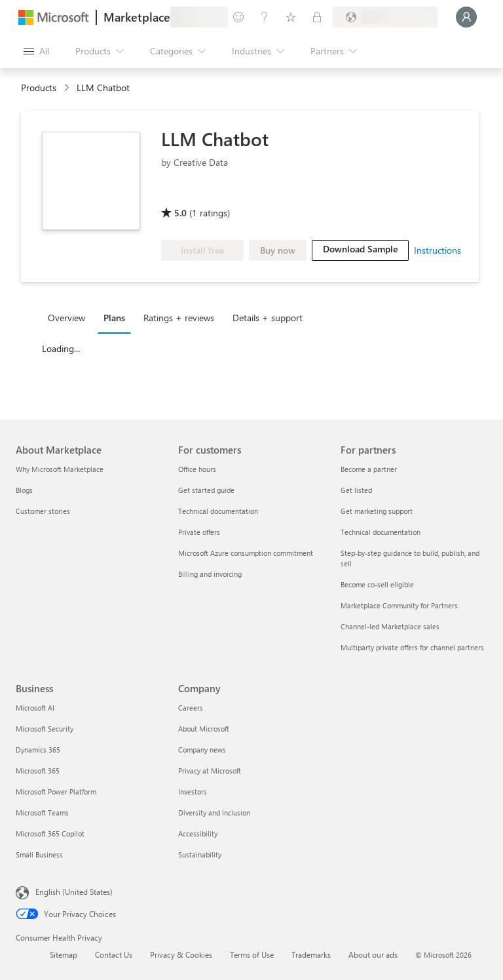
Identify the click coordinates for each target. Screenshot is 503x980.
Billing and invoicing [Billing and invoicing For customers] (210, 574)
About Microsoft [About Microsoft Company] (204, 729)
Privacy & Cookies (181, 954)
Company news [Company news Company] (202, 750)
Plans (114, 318)
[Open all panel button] (36, 51)
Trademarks (311, 954)
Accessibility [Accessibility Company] (198, 833)
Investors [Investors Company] (193, 792)
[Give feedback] (238, 17)
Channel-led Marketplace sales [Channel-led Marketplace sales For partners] (390, 626)
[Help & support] (265, 17)
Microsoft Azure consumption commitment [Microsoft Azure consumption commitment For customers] (246, 553)
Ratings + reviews (179, 318)
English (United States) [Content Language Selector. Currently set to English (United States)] (74, 892)
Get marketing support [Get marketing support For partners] (377, 511)
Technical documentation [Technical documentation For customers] (218, 511)
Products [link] (39, 88)
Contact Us (114, 954)
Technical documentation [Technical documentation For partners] (381, 532)
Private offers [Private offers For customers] (199, 532)
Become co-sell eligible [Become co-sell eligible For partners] (377, 584)
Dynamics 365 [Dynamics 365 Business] (38, 750)
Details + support (268, 318)
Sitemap (64, 954)
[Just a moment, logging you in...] (466, 17)
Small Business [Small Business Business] (39, 854)
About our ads (373, 954)
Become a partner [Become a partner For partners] (369, 469)
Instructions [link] (438, 250)
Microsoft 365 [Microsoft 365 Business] (38, 771)
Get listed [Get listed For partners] (356, 490)
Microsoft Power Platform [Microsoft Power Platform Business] (56, 792)
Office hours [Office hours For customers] (197, 469)
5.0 (180, 213)
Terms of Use (252, 954)
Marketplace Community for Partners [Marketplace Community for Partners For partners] (399, 605)
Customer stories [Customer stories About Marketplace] (43, 511)
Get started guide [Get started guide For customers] (206, 490)
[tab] (70, 317)
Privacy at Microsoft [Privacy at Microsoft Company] (210, 771)
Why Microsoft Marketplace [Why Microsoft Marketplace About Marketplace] (60, 469)
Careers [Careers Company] (191, 708)
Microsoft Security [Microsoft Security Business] (45, 729)
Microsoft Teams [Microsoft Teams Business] (42, 813)
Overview (66, 318)
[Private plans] (317, 17)
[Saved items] (291, 17)
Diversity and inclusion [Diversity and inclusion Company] (214, 813)
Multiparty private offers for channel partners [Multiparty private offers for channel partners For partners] (412, 647)
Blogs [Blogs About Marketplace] (24, 490)
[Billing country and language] (385, 17)
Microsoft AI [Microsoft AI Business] (35, 708)
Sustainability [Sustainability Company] (200, 854)
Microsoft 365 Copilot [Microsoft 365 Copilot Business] (50, 833)
